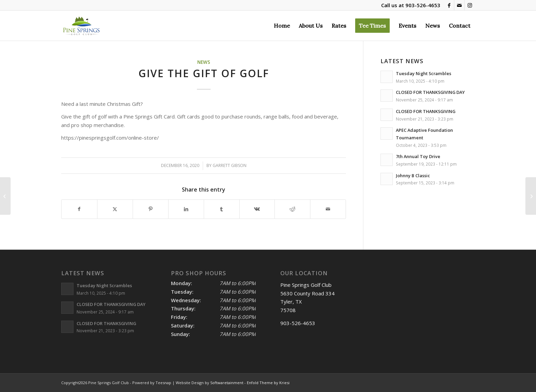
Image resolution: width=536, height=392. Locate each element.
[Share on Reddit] (292, 209)
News (204, 62)
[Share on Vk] (257, 209)
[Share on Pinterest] (151, 209)
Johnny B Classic (413, 176)
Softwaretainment (227, 383)
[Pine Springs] (81, 26)
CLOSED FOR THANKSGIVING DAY (430, 92)
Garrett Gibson (230, 165)
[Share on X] (115, 209)
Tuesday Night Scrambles (424, 73)
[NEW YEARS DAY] (531, 196)
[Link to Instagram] (470, 5)
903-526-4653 (423, 5)
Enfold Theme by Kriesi (268, 383)
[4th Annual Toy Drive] (5, 196)
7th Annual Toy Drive (418, 156)
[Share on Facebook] (79, 209)
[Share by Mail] (328, 209)
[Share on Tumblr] (222, 209)
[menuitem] (282, 26)
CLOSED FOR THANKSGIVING (426, 111)
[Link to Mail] (459, 5)
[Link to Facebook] (449, 5)
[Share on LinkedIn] (186, 209)
